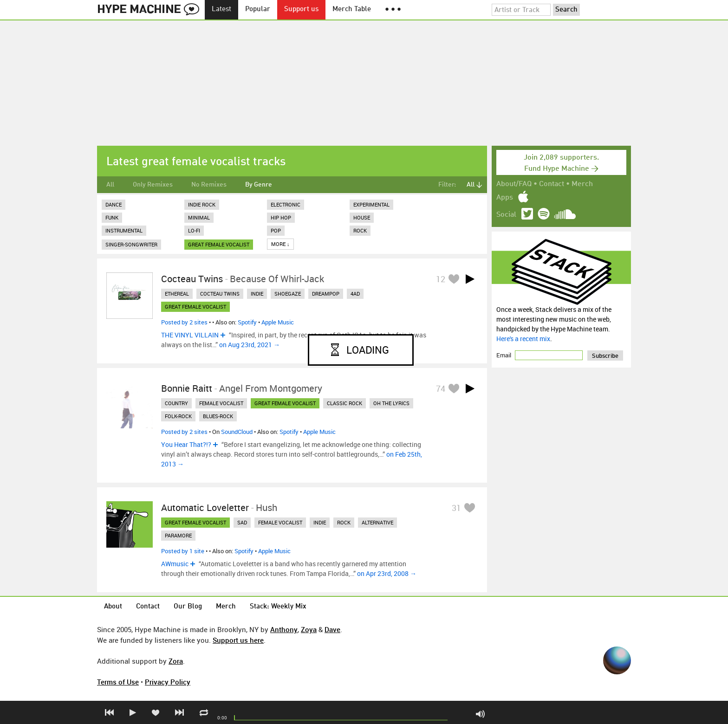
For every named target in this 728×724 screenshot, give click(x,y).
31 (456, 508)
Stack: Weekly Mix (278, 607)
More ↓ (280, 244)
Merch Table (352, 10)
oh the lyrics (391, 403)
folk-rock (178, 416)
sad (242, 522)
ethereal (177, 294)
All (110, 185)
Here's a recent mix (523, 339)
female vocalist (221, 403)
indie (257, 294)
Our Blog (188, 607)
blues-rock (218, 416)
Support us (301, 10)
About (113, 607)
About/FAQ (514, 184)
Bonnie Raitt (187, 388)
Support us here (238, 640)
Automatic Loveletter (205, 507)
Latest (221, 10)
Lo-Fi (194, 230)
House (362, 217)
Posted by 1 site (183, 551)
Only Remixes (153, 185)
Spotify (247, 322)
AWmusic (175, 564)
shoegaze (288, 294)
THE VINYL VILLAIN (190, 335)
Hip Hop (281, 217)
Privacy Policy (168, 682)
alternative (377, 522)
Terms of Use (118, 682)
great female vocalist (219, 244)
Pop (276, 230)
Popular (258, 10)
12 (441, 279)
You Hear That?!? (186, 444)
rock (344, 522)
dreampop (326, 294)
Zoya (309, 629)
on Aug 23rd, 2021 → (250, 345)
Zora (176, 661)
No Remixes (209, 185)
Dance (114, 204)
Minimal (199, 217)
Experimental (371, 204)
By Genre (259, 185)
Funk (112, 217)
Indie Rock (202, 204)
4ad (355, 294)
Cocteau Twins (192, 279)
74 (441, 388)
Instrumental (124, 230)
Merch (582, 184)
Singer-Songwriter (131, 244)
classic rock (344, 403)
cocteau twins (220, 294)
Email (504, 355)
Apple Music (278, 322)
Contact (552, 184)
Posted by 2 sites (184, 322)
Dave (332, 629)
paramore (178, 535)
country (176, 403)
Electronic (286, 204)
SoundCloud (237, 432)
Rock (360, 230)
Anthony (284, 629)
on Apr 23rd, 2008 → (387, 573)
